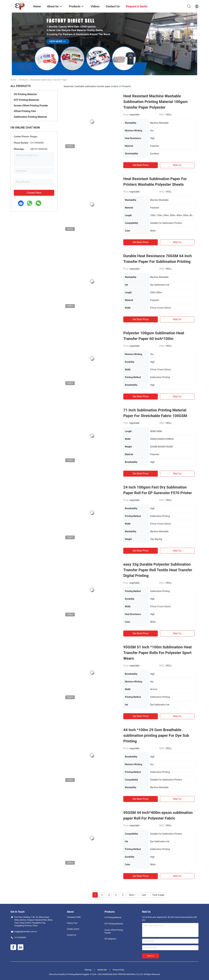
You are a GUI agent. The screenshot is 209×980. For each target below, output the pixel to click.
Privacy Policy (118, 970)
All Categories (110, 939)
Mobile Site (102, 970)
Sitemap (88, 970)
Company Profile (74, 917)
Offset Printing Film (25, 111)
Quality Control (73, 929)
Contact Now (34, 193)
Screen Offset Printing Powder (31, 106)
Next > (132, 895)
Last (144, 895)
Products (24, 80)
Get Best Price (141, 165)
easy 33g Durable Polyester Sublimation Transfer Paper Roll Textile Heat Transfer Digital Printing (158, 570)
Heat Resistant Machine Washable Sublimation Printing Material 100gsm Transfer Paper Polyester (155, 102)
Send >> (151, 956)
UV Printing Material (25, 94)
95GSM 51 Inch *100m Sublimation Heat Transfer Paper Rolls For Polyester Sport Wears (158, 653)
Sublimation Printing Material (30, 117)
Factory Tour (72, 923)
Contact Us (72, 935)
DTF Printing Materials (26, 100)
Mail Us (177, 165)
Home (13, 80)
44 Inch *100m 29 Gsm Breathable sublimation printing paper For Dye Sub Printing (156, 736)
